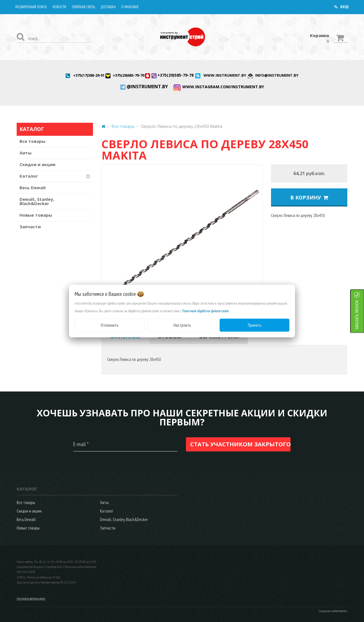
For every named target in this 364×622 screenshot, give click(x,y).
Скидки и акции (37, 164)
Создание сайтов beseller (333, 611)
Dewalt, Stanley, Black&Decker (37, 201)
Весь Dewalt (33, 188)
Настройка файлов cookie (31, 599)
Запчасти (30, 227)
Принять (254, 325)
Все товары (32, 141)
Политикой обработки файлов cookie (206, 311)
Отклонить (109, 325)
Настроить (182, 325)
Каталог (29, 176)
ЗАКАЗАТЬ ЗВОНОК (357, 315)
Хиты (25, 153)
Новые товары (36, 215)
